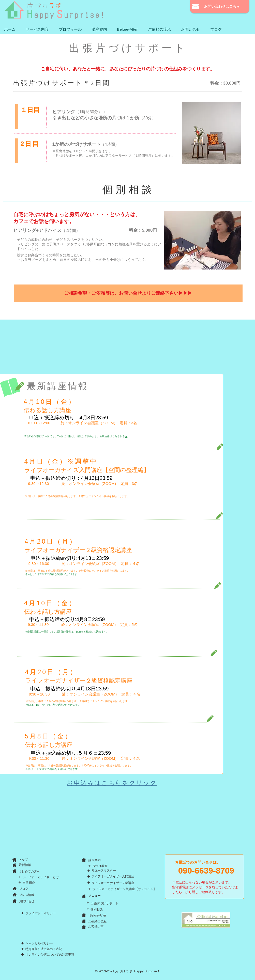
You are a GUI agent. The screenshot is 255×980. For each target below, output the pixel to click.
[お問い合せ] (27, 901)
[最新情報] (25, 865)
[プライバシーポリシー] (41, 913)
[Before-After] (98, 916)
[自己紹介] (29, 883)
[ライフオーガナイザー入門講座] (113, 876)
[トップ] (24, 860)
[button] (37, 29)
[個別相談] (97, 909)
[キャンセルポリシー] (39, 944)
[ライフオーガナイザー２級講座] (113, 883)
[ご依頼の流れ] (97, 922)
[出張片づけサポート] (104, 903)
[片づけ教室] (100, 866)
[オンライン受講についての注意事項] (50, 955)
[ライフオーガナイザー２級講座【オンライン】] (124, 889)
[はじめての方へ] (29, 872)
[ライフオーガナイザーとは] (40, 877)
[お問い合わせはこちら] (219, 7)
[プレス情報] (27, 895)
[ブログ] (24, 889)
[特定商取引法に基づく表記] (44, 949)
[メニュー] (95, 896)
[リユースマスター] (104, 871)
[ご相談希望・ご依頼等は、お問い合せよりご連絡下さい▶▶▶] (128, 293)
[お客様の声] (96, 927)
